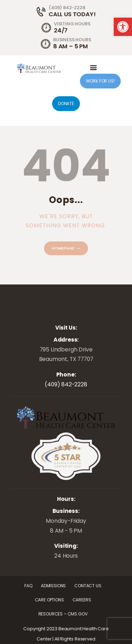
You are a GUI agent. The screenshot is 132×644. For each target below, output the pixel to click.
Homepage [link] (63, 248)
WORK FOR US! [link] (100, 81)
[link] (123, 27)
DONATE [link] (66, 103)
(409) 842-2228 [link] (66, 384)
